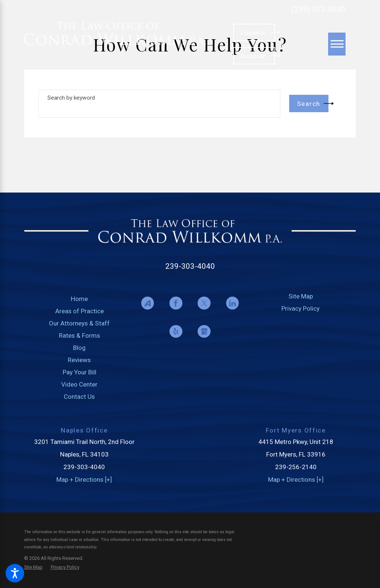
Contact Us (79, 397)
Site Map (301, 296)
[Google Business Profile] (204, 331)
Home (79, 299)
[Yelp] (176, 331)
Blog (79, 348)
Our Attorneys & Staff (79, 323)
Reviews (79, 360)
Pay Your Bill (80, 372)
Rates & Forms (80, 335)
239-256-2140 (296, 467)
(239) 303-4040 (318, 9)
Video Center (79, 384)
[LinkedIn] (232, 303)
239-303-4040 (190, 266)
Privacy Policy (300, 308)
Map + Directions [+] (84, 480)
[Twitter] (204, 303)
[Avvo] (148, 303)
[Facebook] (176, 303)
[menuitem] (79, 299)
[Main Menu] (337, 44)
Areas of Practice (80, 311)
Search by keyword (71, 98)
